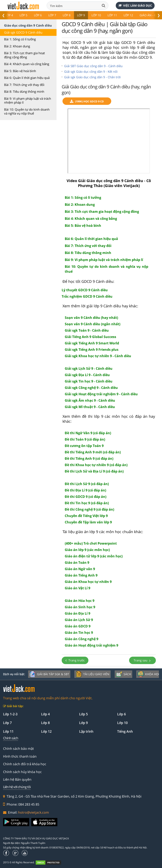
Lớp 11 (112, 15)
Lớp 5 (23, 15)
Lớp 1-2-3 (10, 714)
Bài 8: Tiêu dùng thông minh (24, 91)
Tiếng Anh (125, 731)
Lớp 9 (81, 15)
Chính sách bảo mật (19, 749)
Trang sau (142, 660)
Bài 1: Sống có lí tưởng (20, 39)
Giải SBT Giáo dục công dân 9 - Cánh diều (93, 66)
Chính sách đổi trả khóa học (25, 764)
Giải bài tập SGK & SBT (49, 674)
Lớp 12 (128, 15)
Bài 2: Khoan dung (17, 46)
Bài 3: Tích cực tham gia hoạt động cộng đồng (24, 55)
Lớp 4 (9, 15)
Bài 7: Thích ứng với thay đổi (24, 85)
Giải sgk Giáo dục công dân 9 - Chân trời (92, 77)
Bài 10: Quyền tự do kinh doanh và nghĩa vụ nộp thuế (27, 111)
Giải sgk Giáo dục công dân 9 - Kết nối (91, 71)
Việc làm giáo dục (135, 5)
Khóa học (149, 674)
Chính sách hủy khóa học (22, 772)
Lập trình (86, 731)
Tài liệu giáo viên (93, 674)
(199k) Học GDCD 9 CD (87, 101)
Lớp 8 (67, 15)
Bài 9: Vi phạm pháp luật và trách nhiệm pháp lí (28, 101)
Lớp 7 (52, 15)
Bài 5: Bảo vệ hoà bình (20, 71)
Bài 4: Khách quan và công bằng (27, 64)
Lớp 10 (96, 15)
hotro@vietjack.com (34, 812)
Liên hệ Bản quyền (17, 779)
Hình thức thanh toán (20, 756)
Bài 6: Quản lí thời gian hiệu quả (27, 78)
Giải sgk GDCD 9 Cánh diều (23, 32)
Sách (123, 674)
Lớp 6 (38, 15)
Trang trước (75, 660)
